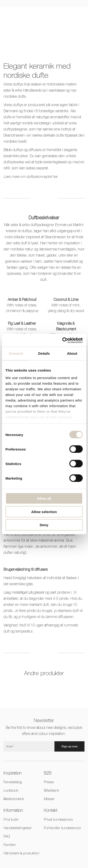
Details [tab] (44, 353)
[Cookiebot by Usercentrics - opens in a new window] (63, 340)
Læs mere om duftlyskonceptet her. (31, 176)
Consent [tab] (16, 353)
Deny (44, 525)
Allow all (44, 498)
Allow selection (44, 512)
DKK (56, 14)
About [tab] (72, 353)
